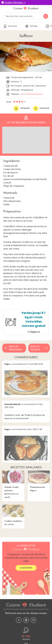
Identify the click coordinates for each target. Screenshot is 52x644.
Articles (31, 26)
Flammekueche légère (39, 481)
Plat (22, 94)
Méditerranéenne (35, 94)
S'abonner (26, 568)
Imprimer (21, 108)
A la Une (10, 26)
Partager (41, 108)
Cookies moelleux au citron (13, 515)
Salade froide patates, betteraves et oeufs (13, 484)
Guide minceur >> (15, 3)
